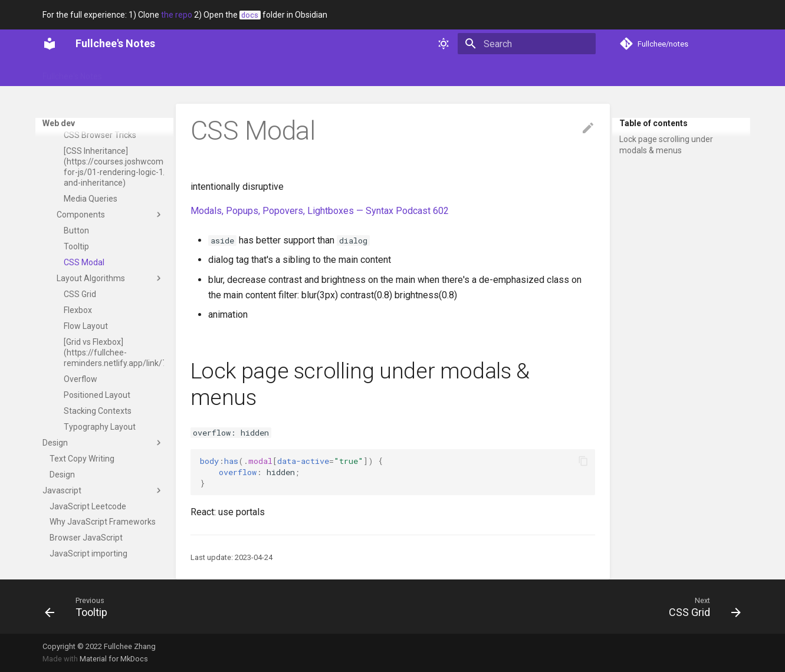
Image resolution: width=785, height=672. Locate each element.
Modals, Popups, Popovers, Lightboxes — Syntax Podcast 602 (320, 211)
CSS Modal (84, 269)
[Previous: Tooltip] (80, 607)
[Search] (527, 44)
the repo (177, 15)
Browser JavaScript (86, 545)
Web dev (330, 73)
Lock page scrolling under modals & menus (666, 144)
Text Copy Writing (82, 466)
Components (110, 222)
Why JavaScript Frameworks (103, 529)
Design (103, 450)
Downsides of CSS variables (98, 121)
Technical (281, 73)
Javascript (103, 498)
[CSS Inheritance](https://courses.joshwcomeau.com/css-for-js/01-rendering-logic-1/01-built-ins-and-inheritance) (114, 174)
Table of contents (653, 123)
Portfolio (181, 73)
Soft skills (230, 73)
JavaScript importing (88, 561)
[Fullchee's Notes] (50, 44)
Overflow (81, 386)
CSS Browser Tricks (100, 142)
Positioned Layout (97, 402)
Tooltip (76, 253)
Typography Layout (100, 434)
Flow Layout (86, 333)
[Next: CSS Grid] (700, 607)
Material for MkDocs (114, 659)
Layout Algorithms (110, 285)
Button (76, 238)
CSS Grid (80, 301)
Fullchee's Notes (72, 73)
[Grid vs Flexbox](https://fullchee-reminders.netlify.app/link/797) (114, 360)
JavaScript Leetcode (88, 513)
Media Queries (91, 206)
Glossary (133, 73)
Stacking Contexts (98, 418)
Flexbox (78, 317)
